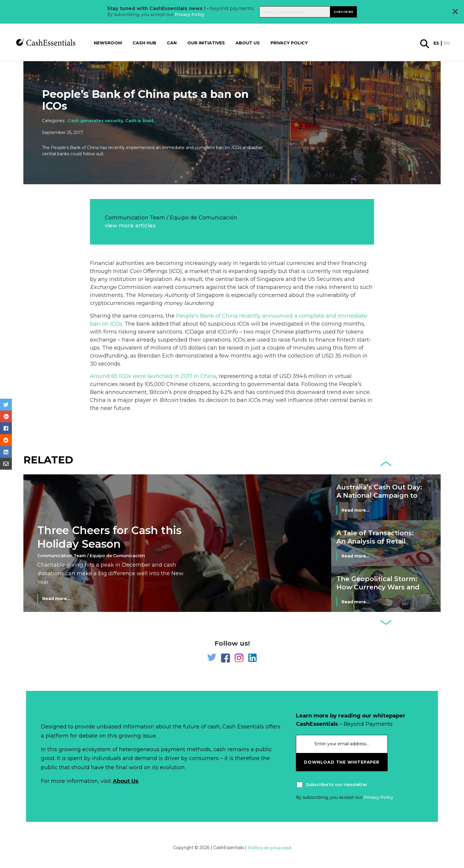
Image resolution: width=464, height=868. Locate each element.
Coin (135, 271)
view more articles (130, 226)
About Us (125, 781)
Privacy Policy (190, 14)
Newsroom (108, 43)
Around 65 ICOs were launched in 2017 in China (153, 376)
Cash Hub (144, 43)
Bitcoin (169, 400)
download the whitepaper (341, 762)
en (447, 43)
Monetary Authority (163, 295)
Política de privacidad (269, 848)
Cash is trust (139, 121)
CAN (172, 43)
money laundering (189, 303)
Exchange (103, 287)
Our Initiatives (206, 43)
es (436, 43)
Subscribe (343, 12)
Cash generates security (95, 121)
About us (248, 43)
